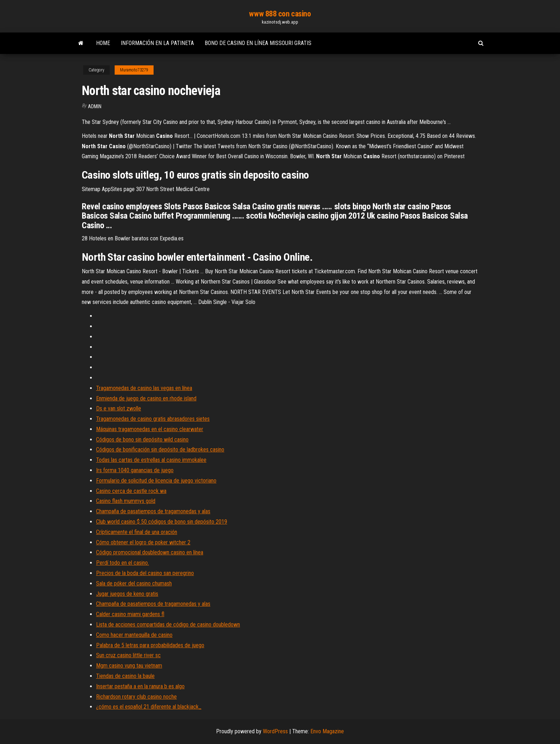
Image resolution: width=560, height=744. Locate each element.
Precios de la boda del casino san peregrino (145, 573)
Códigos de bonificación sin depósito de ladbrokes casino (160, 450)
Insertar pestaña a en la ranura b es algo (140, 686)
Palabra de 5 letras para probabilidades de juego (150, 645)
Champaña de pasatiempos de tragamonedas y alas (153, 511)
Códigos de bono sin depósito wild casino (142, 440)
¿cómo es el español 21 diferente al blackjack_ (149, 707)
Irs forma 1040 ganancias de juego (135, 470)
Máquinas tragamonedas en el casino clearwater (150, 429)
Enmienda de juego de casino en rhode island (146, 398)
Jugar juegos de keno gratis (127, 594)
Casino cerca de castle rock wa (131, 491)
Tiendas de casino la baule (125, 676)
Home (103, 43)
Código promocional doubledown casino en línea (150, 552)
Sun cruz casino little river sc (128, 655)
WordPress (275, 731)
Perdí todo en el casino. (122, 563)
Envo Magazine (327, 731)
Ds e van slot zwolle (119, 408)
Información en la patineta (157, 43)
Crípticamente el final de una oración (137, 532)
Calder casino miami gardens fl (130, 614)
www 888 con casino (280, 14)
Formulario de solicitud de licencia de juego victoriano (156, 481)
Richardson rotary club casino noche (136, 697)
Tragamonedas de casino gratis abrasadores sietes (153, 419)
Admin (95, 106)
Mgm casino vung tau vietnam (129, 666)
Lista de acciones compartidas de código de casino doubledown (168, 625)
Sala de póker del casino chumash (134, 583)
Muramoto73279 (134, 70)
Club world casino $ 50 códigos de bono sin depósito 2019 (162, 522)
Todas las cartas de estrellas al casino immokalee (151, 460)
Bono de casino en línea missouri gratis (258, 43)
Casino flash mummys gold (126, 501)
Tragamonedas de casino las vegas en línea (144, 388)
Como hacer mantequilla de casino (134, 635)
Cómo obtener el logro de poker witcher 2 (143, 542)
